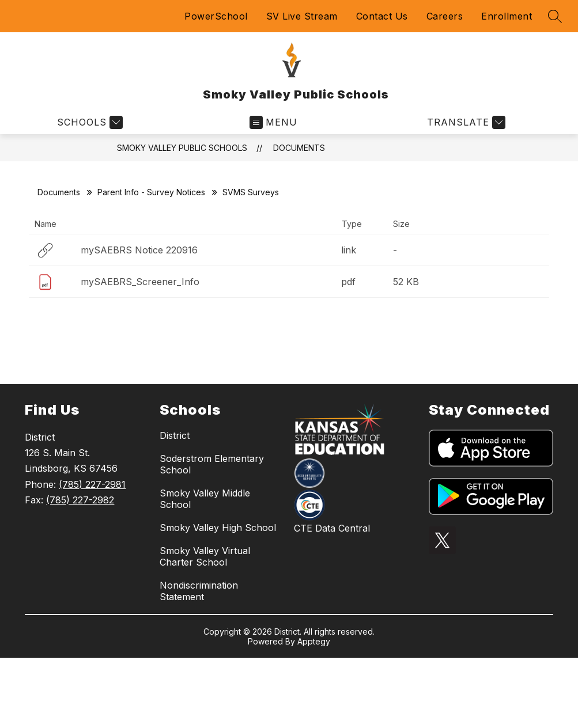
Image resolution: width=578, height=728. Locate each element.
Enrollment (507, 16)
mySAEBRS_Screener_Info (140, 282)
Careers (445, 16)
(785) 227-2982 (80, 500)
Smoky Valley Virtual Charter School (205, 556)
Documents (299, 148)
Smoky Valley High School (218, 528)
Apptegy (314, 641)
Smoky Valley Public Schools (182, 148)
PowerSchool (216, 16)
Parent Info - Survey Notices (151, 192)
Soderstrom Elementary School (212, 464)
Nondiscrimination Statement (199, 591)
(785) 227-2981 (92, 484)
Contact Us (382, 16)
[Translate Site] (465, 122)
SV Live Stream (302, 16)
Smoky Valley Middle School (205, 499)
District (175, 435)
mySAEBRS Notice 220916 (139, 250)
